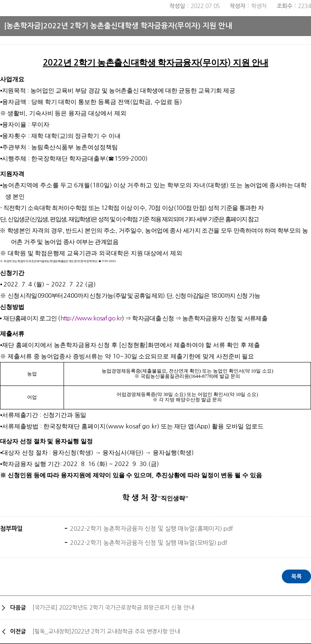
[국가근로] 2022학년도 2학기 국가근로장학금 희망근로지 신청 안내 (113, 608)
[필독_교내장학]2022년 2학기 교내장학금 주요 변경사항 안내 (106, 631)
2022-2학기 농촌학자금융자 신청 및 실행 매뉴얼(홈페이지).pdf (151, 529)
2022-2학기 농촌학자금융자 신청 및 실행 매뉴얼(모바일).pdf (148, 543)
